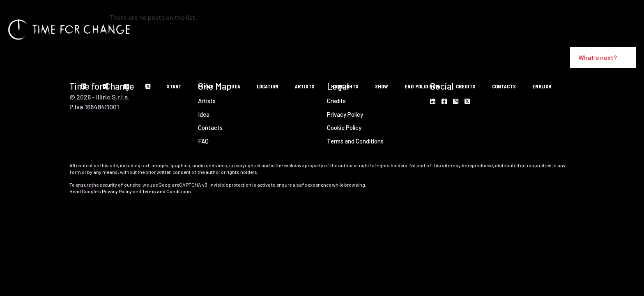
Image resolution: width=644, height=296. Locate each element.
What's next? (603, 57)
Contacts (210, 127)
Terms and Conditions (355, 141)
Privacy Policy (117, 191)
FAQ (203, 141)
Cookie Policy (344, 127)
